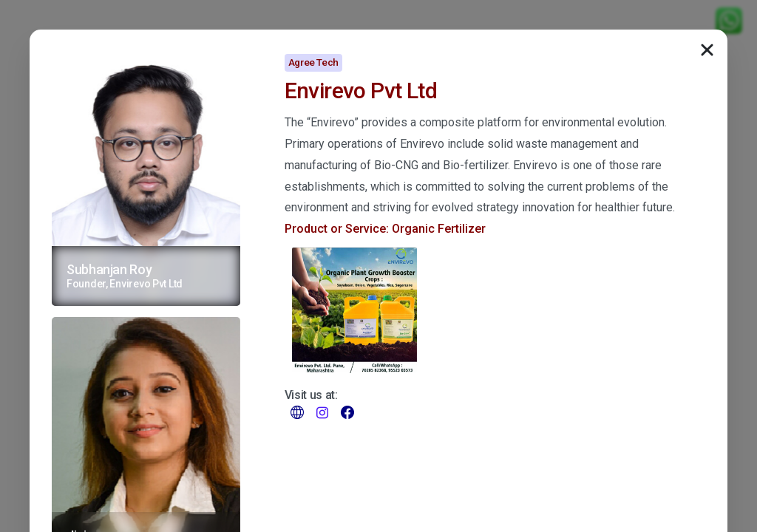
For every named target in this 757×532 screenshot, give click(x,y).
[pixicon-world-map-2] (297, 412)
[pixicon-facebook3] (347, 412)
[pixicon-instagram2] (322, 412)
